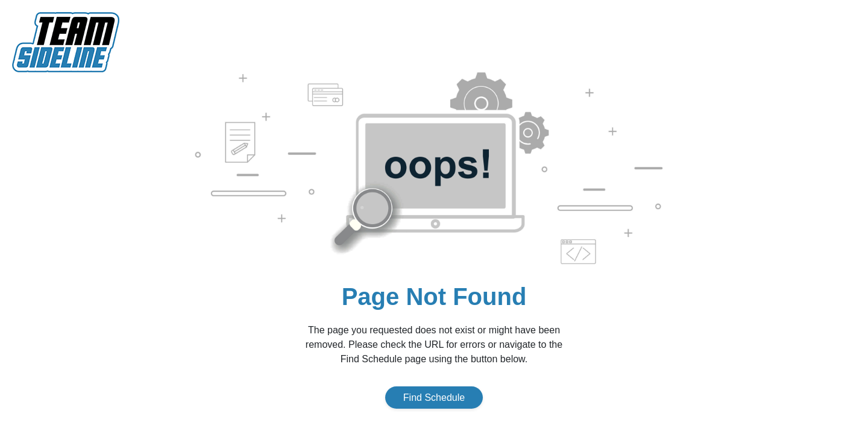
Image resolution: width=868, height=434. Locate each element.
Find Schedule (434, 398)
